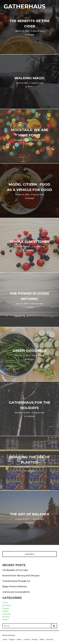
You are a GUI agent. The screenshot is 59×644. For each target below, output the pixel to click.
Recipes (31, 35)
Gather (5, 611)
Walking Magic (30, 78)
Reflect (31, 86)
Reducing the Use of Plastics (29, 460)
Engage (31, 198)
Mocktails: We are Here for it (30, 133)
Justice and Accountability (16, 592)
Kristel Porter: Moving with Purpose (21, 575)
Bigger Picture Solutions (15, 586)
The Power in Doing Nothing (30, 296)
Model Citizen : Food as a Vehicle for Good (30, 187)
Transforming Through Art (16, 581)
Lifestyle (31, 416)
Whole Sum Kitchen (29, 242)
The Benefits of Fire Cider (29, 24)
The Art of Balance (30, 514)
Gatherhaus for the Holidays (29, 405)
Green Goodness (29, 351)
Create (5, 603)
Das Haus (7, 605)
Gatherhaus (25, 6)
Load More (29, 554)
